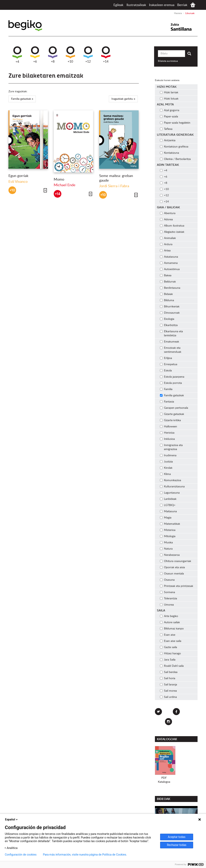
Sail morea (168, 691)
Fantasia (167, 402)
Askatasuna (169, 257)
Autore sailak (170, 622)
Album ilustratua (172, 226)
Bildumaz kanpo (172, 629)
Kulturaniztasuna (172, 487)
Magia (166, 518)
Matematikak (170, 524)
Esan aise (168, 635)
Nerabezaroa (170, 555)
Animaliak (168, 238)
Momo (59, 180)
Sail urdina (168, 697)
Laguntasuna (170, 493)
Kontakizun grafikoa (174, 147)
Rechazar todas (177, 845)
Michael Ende (65, 185)
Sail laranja (168, 685)
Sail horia (168, 678)
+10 (70, 55)
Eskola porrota (171, 383)
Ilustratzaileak (136, 5)
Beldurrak (168, 282)
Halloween (168, 427)
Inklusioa (167, 439)
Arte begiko (169, 616)
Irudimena (168, 455)
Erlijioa (166, 358)
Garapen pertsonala (174, 408)
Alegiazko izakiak (172, 232)
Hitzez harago (170, 654)
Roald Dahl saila (172, 666)
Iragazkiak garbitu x (123, 99)
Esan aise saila (171, 641)
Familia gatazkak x (22, 99)
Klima (165, 474)
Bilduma (167, 300)
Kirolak (166, 468)
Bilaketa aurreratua (168, 61)
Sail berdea (169, 672)
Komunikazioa (170, 480)
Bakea (166, 275)
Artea (165, 251)
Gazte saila (168, 647)
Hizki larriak (169, 92)
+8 (53, 55)
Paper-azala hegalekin (175, 123)
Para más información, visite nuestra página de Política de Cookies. (85, 855)
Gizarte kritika (170, 420)
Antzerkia (168, 140)
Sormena (167, 592)
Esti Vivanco (18, 182)
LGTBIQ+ (168, 505)
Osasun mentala (172, 574)
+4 (17, 55)
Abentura (168, 213)
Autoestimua (170, 269)
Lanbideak (168, 499)
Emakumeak (169, 342)
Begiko (31, 26)
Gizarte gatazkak (172, 414)
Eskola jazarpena (172, 377)
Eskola (166, 371)
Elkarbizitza (169, 325)
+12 (88, 55)
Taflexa (166, 129)
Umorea (167, 605)
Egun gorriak (18, 176)
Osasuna (167, 580)
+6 (35, 55)
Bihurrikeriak (170, 307)
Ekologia (167, 319)
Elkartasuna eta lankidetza (171, 333)
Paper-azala (169, 117)
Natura (166, 549)
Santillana (184, 27)
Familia (166, 389)
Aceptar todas (177, 837)
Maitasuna (168, 511)
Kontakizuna (169, 153)
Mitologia (168, 536)
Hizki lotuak (169, 99)
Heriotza (167, 433)
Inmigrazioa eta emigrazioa (171, 447)
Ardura (166, 244)
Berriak (182, 5)
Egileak (118, 5)
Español (12, 819)
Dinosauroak (170, 313)
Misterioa (168, 530)
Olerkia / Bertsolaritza (175, 159)
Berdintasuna (170, 288)
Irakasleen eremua (162, 5)
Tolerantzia (168, 599)
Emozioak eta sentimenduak (171, 350)
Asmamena (169, 263)
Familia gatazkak (172, 395)
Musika (166, 543)
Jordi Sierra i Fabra (114, 186)
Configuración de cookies (21, 855)
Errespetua (169, 364)
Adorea (166, 220)
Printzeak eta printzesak (177, 586)
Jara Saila (168, 660)
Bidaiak (166, 294)
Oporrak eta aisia (172, 567)
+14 (106, 55)
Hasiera (193, 5)
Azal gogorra (170, 110)
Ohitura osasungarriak (176, 561)
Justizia (166, 462)
